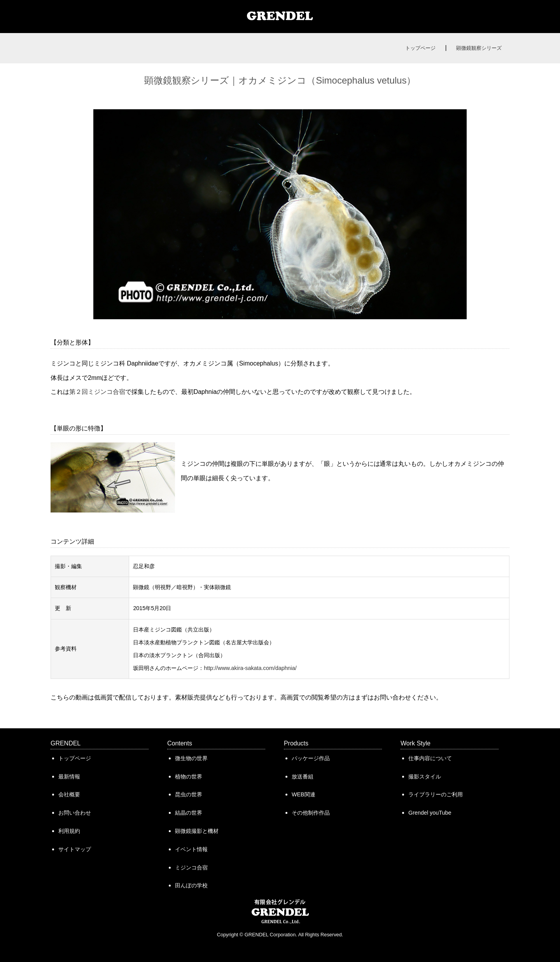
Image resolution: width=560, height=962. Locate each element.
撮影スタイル (425, 777)
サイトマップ (75, 849)
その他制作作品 (311, 813)
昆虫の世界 (189, 794)
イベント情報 (191, 849)
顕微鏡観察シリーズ (479, 48)
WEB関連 (304, 794)
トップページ (420, 48)
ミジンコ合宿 (191, 868)
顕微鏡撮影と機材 (197, 831)
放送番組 (303, 777)
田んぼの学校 (191, 885)
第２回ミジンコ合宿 (97, 392)
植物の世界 (189, 777)
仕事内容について (430, 758)
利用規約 (69, 831)
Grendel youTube (430, 813)
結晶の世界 (189, 813)
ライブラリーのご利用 (436, 794)
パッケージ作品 (311, 758)
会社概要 (69, 794)
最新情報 (69, 777)
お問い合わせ (75, 813)
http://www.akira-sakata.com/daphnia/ (250, 668)
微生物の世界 (191, 758)
